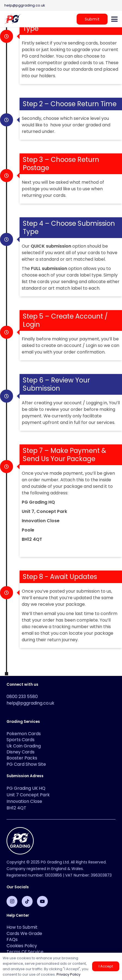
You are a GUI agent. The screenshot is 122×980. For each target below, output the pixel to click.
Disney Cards (21, 752)
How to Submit (22, 927)
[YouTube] (42, 901)
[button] (114, 19)
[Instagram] (12, 901)
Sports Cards (21, 740)
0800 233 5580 (22, 697)
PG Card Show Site (26, 764)
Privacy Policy (68, 974)
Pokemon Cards (24, 734)
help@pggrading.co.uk (30, 703)
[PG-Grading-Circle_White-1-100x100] (61, 841)
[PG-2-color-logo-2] (12, 19)
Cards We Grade (24, 933)
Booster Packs (22, 758)
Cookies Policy (22, 946)
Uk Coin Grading (24, 746)
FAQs (12, 939)
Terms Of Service (25, 952)
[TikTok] (27, 901)
